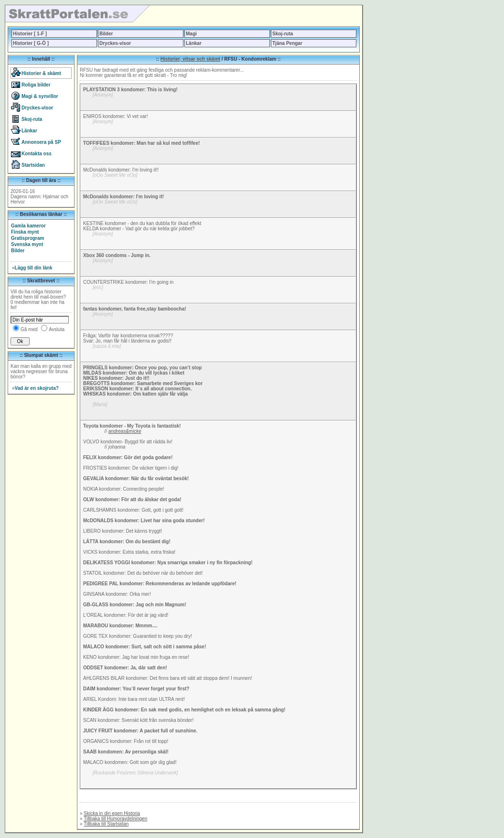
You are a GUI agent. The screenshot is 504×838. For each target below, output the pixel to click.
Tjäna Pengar (287, 43)
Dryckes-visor (115, 43)
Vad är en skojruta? (35, 388)
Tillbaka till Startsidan (106, 824)
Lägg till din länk (32, 268)
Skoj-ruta (283, 34)
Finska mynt (25, 232)
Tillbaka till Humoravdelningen (115, 819)
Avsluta (57, 329)
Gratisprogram (27, 238)
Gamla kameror (28, 226)
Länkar (194, 43)
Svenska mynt (27, 244)
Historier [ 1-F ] (30, 34)
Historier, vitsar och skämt (190, 59)
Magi (191, 34)
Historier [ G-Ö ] (31, 43)
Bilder (106, 34)
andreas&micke (125, 431)
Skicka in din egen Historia (112, 813)
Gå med (29, 329)
